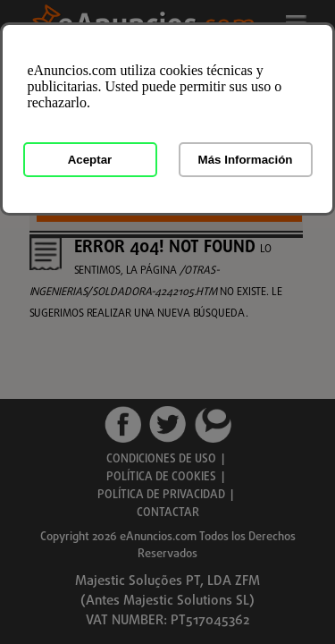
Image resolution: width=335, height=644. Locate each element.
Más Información (246, 160)
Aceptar (90, 160)
